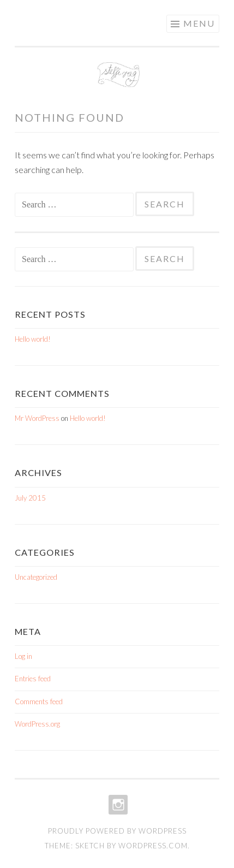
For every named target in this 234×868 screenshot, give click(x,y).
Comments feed (39, 701)
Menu (199, 23)
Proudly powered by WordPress (117, 831)
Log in (23, 656)
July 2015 (30, 498)
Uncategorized (36, 577)
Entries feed (33, 679)
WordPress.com (153, 846)
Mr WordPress (37, 418)
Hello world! (33, 339)
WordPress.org (37, 724)
